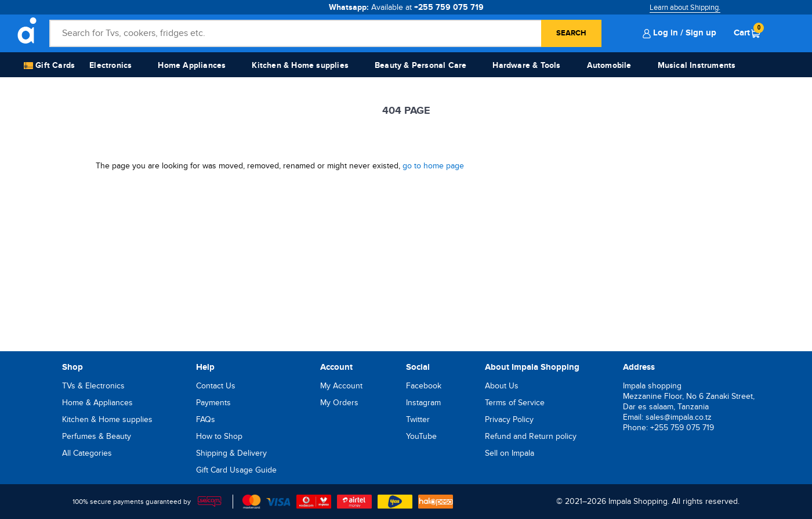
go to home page (433, 166)
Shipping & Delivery (231, 453)
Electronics (110, 65)
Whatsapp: (406, 7)
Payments (213, 403)
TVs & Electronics (93, 386)
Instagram (423, 403)
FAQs (206, 419)
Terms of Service (515, 403)
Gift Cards (49, 66)
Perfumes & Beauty (97, 436)
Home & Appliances (97, 403)
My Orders (339, 403)
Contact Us (216, 386)
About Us (502, 386)
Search (571, 33)
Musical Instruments (697, 65)
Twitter (418, 419)
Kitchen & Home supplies (300, 65)
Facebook (424, 386)
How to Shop (219, 436)
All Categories (87, 453)
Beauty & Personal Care (420, 65)
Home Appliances (192, 65)
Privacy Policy (509, 419)
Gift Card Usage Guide (236, 470)
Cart (747, 33)
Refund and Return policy (531, 436)
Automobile (609, 65)
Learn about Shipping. (685, 8)
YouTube (421, 436)
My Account (341, 386)
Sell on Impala (510, 453)
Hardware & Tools (526, 65)
